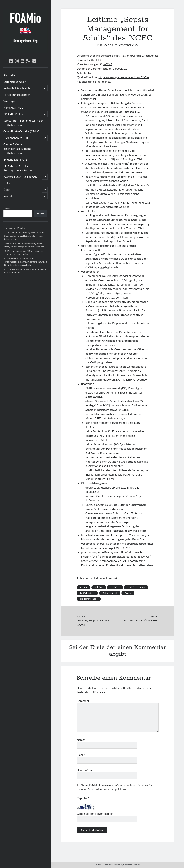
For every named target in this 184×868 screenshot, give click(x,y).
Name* (81, 740)
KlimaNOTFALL (13, 108)
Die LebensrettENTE (16, 138)
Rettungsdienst (110, 593)
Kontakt (9, 196)
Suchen (7, 209)
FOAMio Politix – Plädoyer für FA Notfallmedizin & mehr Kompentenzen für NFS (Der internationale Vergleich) (25, 262)
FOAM (84, 587)
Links (7, 183)
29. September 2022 (126, 45)
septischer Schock (89, 599)
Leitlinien (115, 587)
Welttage (9, 101)
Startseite (9, 75)
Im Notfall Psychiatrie (17, 88)
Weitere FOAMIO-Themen (20, 177)
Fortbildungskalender (17, 95)
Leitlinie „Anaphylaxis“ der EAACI (93, 622)
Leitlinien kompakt (15, 82)
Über (7, 190)
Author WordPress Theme (108, 865)
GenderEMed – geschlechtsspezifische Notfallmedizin (17, 149)
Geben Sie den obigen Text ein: (95, 814)
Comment (83, 701)
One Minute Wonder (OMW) (21, 131)
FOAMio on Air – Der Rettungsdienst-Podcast (19, 168)
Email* (81, 755)
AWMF (108, 64)
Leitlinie (99, 587)
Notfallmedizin (87, 593)
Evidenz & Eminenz (15, 159)
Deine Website (86, 770)
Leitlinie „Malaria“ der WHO (141, 620)
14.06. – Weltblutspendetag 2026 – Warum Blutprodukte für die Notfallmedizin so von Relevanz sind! (24, 236)
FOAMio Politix (13, 114)
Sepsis (128, 593)
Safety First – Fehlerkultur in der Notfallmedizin (23, 123)
